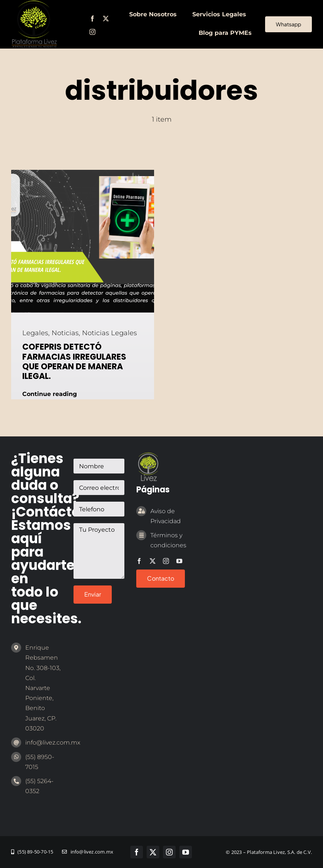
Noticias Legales (110, 333)
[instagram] (92, 32)
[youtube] (179, 561)
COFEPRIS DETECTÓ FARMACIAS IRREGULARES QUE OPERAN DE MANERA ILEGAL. (74, 362)
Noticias (65, 333)
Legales (35, 333)
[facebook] (92, 19)
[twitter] (106, 19)
